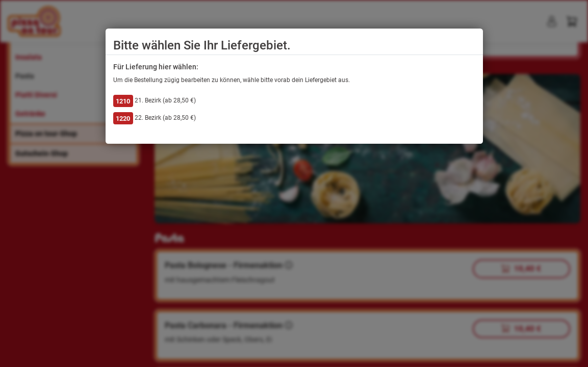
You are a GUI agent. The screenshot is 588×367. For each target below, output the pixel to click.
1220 (123, 119)
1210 (123, 101)
